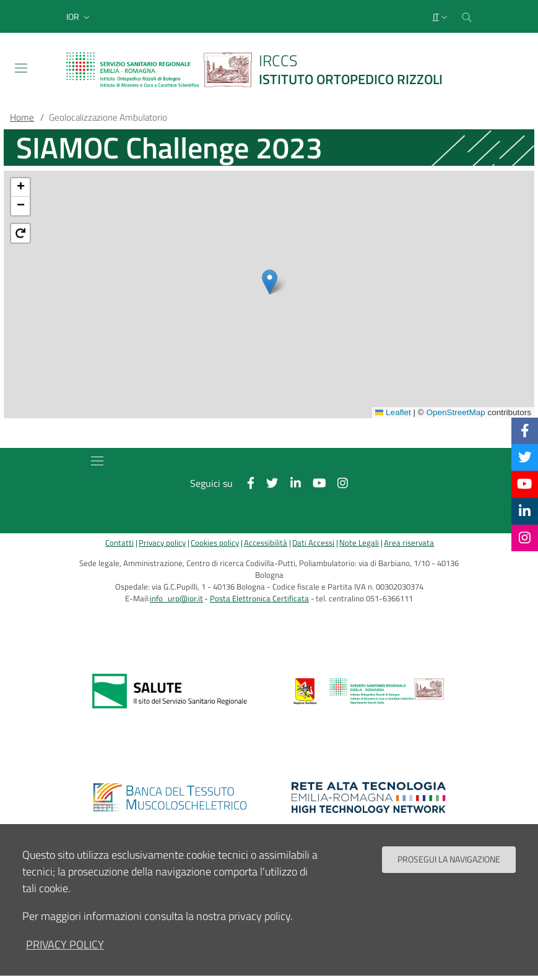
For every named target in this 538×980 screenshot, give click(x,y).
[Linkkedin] (525, 511)
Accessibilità (266, 543)
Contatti (119, 543)
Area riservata (409, 543)
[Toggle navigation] (21, 68)
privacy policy (65, 944)
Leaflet (393, 412)
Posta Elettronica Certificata (259, 599)
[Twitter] (525, 457)
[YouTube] (524, 484)
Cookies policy (215, 543)
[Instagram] (525, 538)
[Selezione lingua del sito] (441, 17)
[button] (79, 17)
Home (22, 117)
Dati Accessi (313, 543)
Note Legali (359, 543)
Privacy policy (162, 543)
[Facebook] (525, 431)
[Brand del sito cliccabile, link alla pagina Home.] (262, 70)
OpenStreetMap (455, 412)
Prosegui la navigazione (449, 859)
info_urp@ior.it (176, 599)
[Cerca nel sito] (467, 16)
